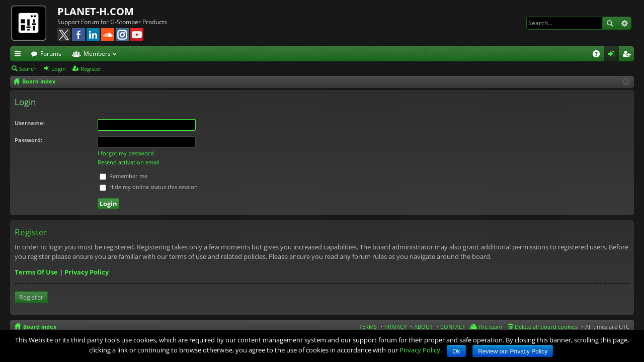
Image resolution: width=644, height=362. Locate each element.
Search (610, 23)
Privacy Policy (87, 272)
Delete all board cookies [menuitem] (546, 327)
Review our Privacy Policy (513, 351)
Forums (51, 54)
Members (97, 54)
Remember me (124, 176)
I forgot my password (126, 153)
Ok (456, 351)
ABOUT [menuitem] (423, 327)
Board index (40, 327)
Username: (30, 123)
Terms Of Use (36, 272)
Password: (28, 140)
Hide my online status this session (149, 187)
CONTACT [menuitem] (453, 327)
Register (91, 69)
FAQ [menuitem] (599, 55)
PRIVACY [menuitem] (395, 327)
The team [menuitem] (490, 327)
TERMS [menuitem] (368, 327)
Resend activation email (129, 162)
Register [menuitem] (628, 55)
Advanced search (624, 23)
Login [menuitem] (613, 55)
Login (59, 69)
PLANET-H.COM (96, 11)
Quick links (20, 55)
